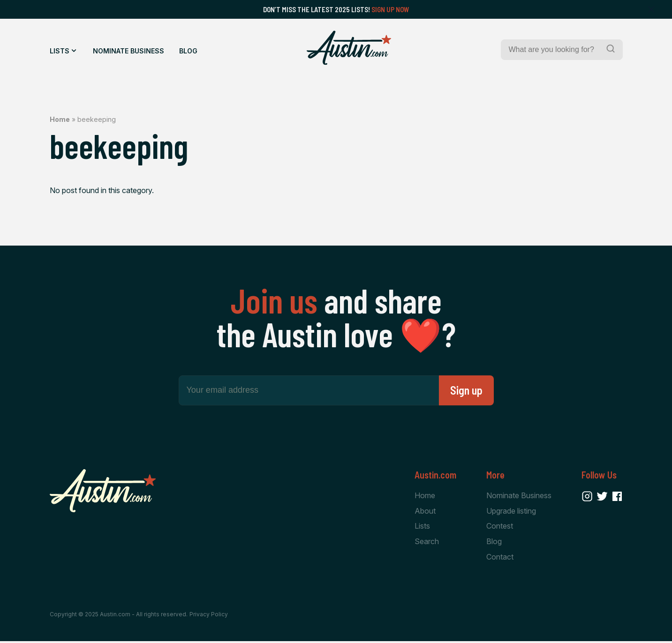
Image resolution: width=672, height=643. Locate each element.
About (425, 511)
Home (60, 119)
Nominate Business (128, 51)
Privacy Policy (209, 616)
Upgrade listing (511, 511)
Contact (500, 558)
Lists (60, 51)
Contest (500, 527)
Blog (188, 51)
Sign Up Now (390, 9)
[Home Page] (349, 48)
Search (427, 543)
